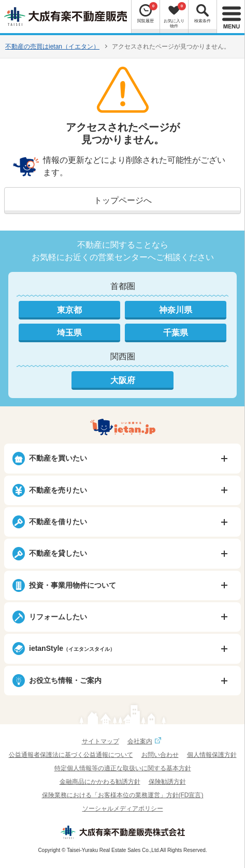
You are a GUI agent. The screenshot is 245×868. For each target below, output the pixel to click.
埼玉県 (69, 333)
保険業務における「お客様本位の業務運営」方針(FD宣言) (123, 795)
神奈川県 (176, 310)
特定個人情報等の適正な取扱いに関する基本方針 (123, 768)
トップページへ (123, 200)
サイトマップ (100, 741)
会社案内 (146, 741)
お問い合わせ (160, 755)
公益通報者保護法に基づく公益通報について (71, 755)
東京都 (69, 310)
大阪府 (123, 380)
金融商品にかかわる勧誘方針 (100, 782)
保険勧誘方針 (167, 782)
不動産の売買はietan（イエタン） (52, 47)
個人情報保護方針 (212, 755)
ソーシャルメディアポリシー (123, 809)
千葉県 (176, 333)
